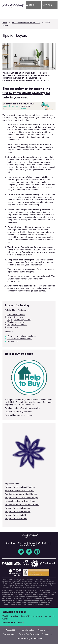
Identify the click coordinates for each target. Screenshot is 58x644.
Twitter (21, 552)
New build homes (15, 317)
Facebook (29, 552)
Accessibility (11, 630)
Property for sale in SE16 (16, 519)
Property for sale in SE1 (15, 515)
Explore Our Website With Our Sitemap (36, 634)
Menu (32, 5)
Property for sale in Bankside (18, 512)
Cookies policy (9, 634)
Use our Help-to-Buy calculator (19, 412)
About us (10, 543)
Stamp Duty (27, 252)
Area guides (13, 341)
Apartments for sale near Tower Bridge (22, 505)
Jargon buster (14, 327)
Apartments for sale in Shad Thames (21, 494)
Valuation (47, 5)
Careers (22, 543)
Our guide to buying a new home (22, 336)
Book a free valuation (12, 622)
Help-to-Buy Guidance (17, 325)
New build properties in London (19, 415)
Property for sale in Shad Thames (20, 487)
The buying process (16, 315)
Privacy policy (43, 630)
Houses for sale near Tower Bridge (20, 501)
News (32, 543)
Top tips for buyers (16, 322)
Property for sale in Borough (17, 508)
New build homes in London (20, 339)
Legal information (27, 630)
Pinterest (37, 552)
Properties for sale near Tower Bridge (21, 498)
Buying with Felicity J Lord (19, 320)
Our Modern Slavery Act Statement (28, 639)
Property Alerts (28, 546)
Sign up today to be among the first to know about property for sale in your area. (26, 93)
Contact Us (44, 543)
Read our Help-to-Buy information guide (23, 408)
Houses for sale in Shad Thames (19, 491)
